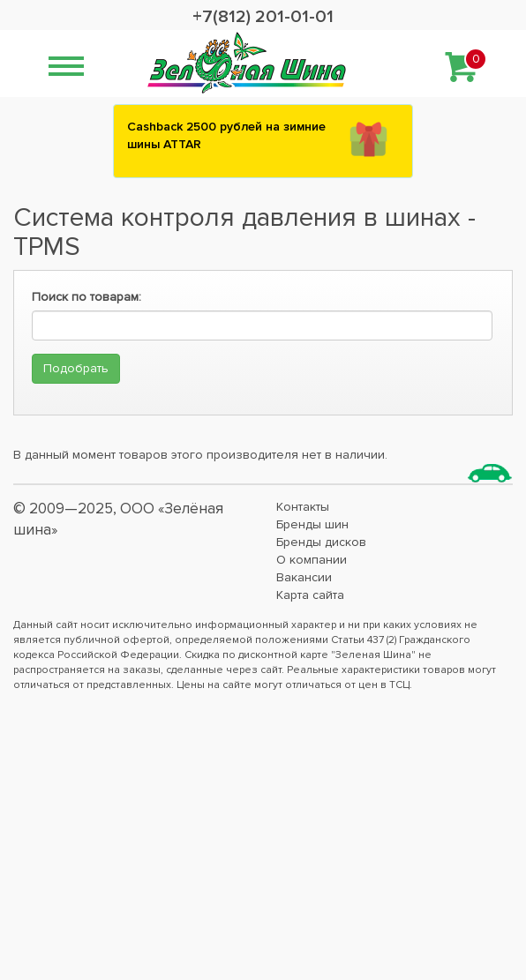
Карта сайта (310, 595)
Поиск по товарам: (86, 297)
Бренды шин (312, 524)
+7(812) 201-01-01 (263, 17)
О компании (312, 560)
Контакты (303, 507)
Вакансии (304, 577)
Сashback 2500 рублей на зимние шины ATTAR (226, 135)
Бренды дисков (321, 542)
